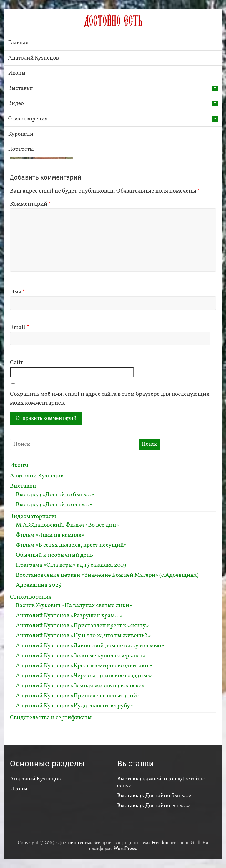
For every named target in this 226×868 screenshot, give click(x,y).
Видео (16, 103)
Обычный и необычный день (54, 555)
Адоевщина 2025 (39, 585)
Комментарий (31, 204)
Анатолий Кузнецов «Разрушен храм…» (69, 616)
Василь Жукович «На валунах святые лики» (74, 606)
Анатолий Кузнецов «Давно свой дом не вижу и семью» (90, 646)
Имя (18, 292)
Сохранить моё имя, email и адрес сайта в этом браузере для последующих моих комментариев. (110, 399)
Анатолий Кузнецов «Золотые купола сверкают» (81, 656)
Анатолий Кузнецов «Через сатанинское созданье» (84, 676)
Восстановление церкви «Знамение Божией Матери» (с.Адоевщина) (107, 575)
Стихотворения (28, 119)
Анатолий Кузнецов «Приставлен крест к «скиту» (82, 626)
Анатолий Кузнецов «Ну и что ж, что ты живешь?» (83, 636)
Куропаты (21, 134)
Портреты (21, 149)
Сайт (17, 363)
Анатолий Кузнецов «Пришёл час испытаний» (78, 696)
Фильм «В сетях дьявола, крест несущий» (71, 545)
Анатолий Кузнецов (34, 58)
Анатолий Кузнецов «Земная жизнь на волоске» (80, 686)
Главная (19, 43)
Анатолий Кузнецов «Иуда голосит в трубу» (75, 706)
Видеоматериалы (33, 517)
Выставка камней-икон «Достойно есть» (161, 782)
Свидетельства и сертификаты (51, 718)
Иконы (17, 73)
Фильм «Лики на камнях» (50, 535)
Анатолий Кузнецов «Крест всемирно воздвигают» (84, 666)
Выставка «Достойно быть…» (55, 495)
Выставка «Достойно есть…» (54, 505)
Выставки (21, 88)
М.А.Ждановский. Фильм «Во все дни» (68, 525)
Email (20, 328)
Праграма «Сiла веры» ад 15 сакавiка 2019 (71, 565)
